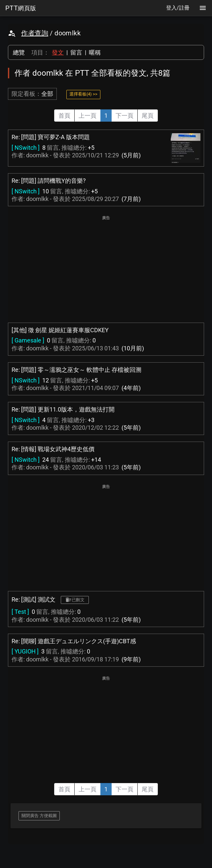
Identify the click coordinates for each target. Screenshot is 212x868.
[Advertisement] (106, 268)
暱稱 (95, 52)
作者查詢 (35, 33)
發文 (58, 52)
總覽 (19, 52)
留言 (76, 52)
